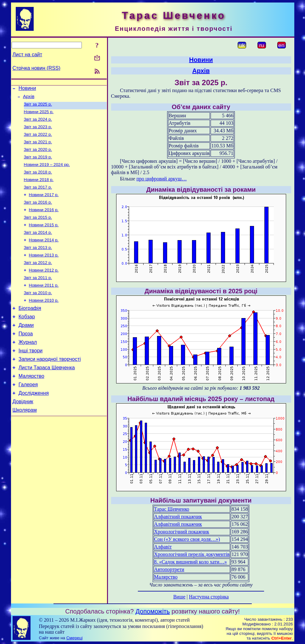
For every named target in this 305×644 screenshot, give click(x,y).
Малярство (31, 403)
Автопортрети (169, 569)
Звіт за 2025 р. (38, 107)
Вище (179, 597)
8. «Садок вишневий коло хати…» (191, 562)
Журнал (28, 366)
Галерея (28, 413)
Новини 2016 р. (44, 221)
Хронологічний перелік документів (192, 554)
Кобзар (27, 337)
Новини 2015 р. (44, 237)
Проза (26, 356)
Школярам (25, 441)
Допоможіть (153, 611)
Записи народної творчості (50, 385)
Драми (26, 347)
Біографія (30, 328)
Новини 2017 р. (44, 205)
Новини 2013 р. (44, 270)
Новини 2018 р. (39, 188)
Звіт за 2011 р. (38, 295)
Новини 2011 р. (44, 303)
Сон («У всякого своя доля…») (187, 539)
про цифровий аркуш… (161, 179)
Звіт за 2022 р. (38, 139)
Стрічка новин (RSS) (37, 68)
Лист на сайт (28, 55)
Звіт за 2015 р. (38, 229)
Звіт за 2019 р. (38, 164)
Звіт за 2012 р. (38, 278)
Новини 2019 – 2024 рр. (47, 172)
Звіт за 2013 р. (38, 262)
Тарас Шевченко (172, 509)
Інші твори (31, 375)
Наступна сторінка (209, 597)
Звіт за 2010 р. (38, 311)
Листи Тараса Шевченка (47, 394)
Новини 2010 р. (44, 319)
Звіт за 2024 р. (38, 123)
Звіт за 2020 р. (38, 156)
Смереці (75, 638)
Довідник (23, 432)
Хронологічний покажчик (182, 532)
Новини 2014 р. (44, 254)
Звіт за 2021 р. (38, 148)
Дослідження (34, 422)
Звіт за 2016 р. (38, 213)
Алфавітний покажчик (178, 517)
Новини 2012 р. (44, 286)
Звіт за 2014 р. (38, 246)
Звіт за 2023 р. (38, 131)
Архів (29, 98)
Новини (27, 89)
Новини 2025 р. (39, 115)
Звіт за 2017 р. (38, 197)
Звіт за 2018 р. (38, 180)
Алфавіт (163, 547)
